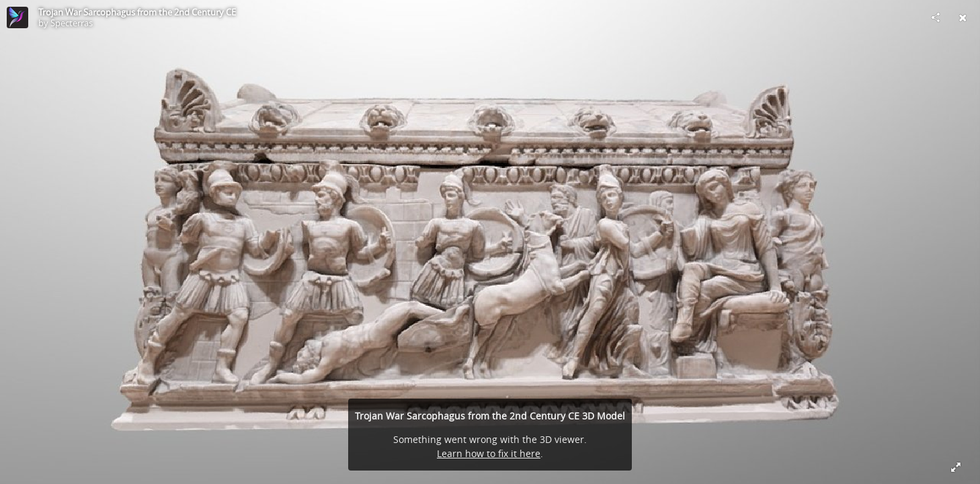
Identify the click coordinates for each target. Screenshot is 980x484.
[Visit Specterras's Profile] (17, 17)
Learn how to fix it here (489, 453)
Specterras (72, 23)
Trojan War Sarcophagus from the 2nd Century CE (137, 12)
